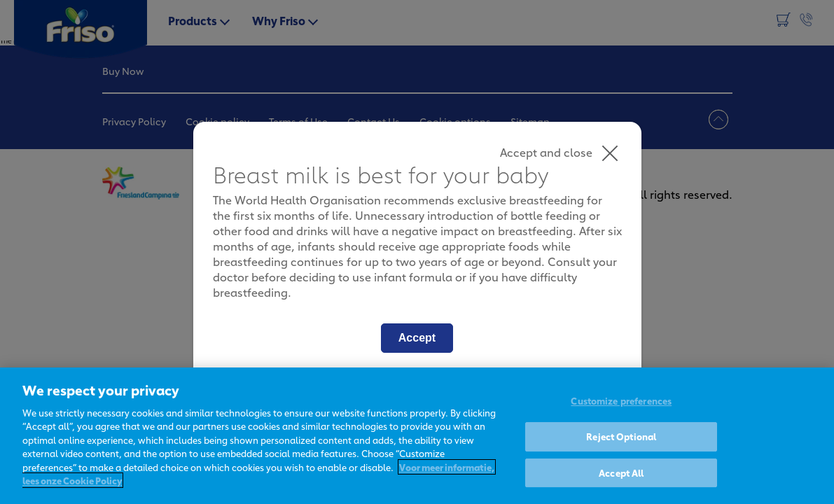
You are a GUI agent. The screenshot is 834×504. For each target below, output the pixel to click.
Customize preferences (621, 401)
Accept (417, 338)
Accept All (621, 472)
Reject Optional (621, 436)
